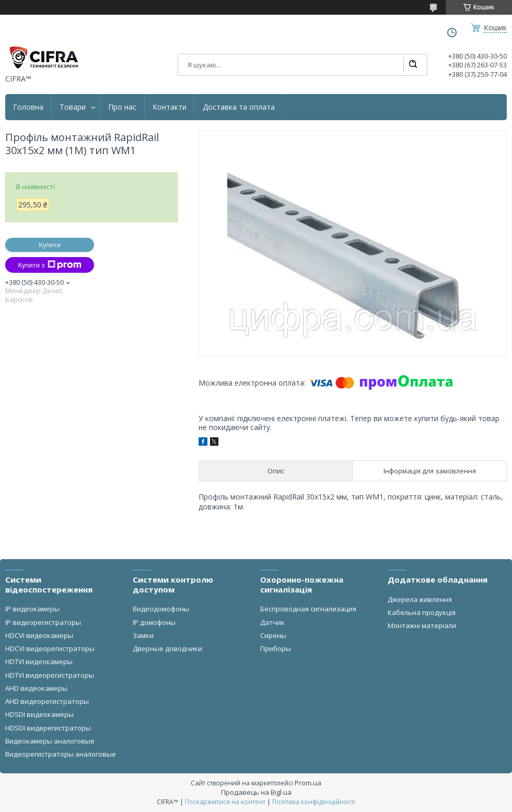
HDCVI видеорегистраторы (50, 648)
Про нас (122, 107)
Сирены (273, 635)
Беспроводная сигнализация (308, 609)
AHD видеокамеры (36, 688)
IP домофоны (154, 622)
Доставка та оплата (239, 107)
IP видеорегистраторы (43, 622)
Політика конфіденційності (314, 802)
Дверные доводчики (167, 648)
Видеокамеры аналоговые (50, 741)
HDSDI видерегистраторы (48, 728)
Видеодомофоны (161, 609)
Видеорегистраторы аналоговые (61, 754)
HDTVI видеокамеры (39, 662)
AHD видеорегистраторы (47, 701)
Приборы (276, 648)
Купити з (49, 265)
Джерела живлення (420, 599)
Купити (50, 245)
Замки (143, 635)
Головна (28, 107)
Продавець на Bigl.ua (256, 792)
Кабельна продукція (422, 612)
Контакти (170, 107)
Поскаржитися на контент (225, 802)
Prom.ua (308, 783)
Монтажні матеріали (422, 625)
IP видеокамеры (32, 609)
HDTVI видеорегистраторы (50, 675)
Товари (73, 107)
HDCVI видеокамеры (39, 635)
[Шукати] (413, 65)
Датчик (272, 622)
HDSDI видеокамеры (39, 714)
